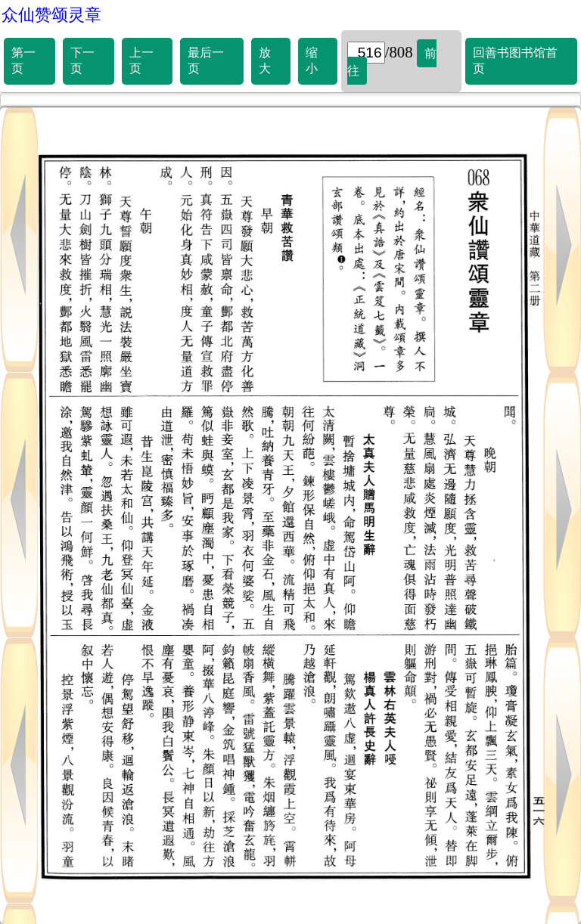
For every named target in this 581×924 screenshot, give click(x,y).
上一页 (141, 60)
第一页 (23, 60)
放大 (265, 60)
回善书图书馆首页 (515, 60)
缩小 (312, 60)
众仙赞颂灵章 (51, 15)
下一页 (82, 60)
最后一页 (206, 60)
